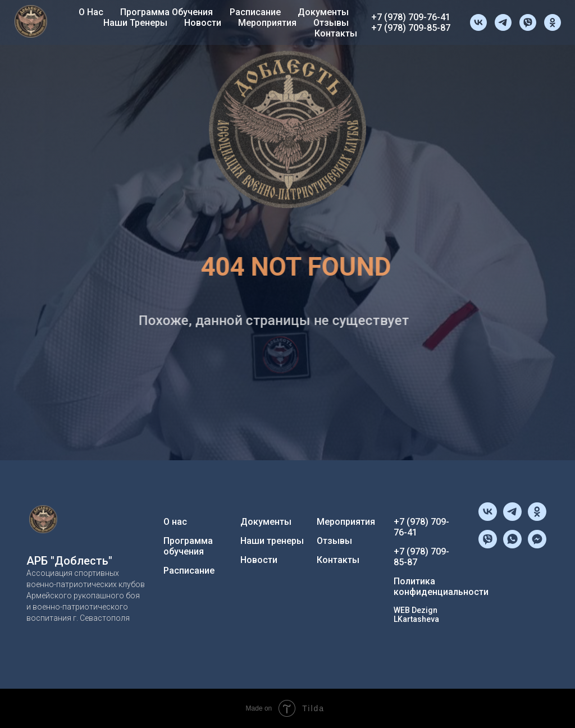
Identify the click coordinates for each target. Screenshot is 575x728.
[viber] (528, 22)
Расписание (255, 12)
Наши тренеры (135, 23)
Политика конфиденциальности (441, 587)
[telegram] (503, 22)
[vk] (478, 22)
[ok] (553, 22)
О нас (91, 12)
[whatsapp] (512, 545)
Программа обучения (166, 12)
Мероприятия (267, 23)
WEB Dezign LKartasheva (416, 615)
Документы (323, 12)
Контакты (336, 33)
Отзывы (331, 23)
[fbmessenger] (537, 545)
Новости (203, 23)
